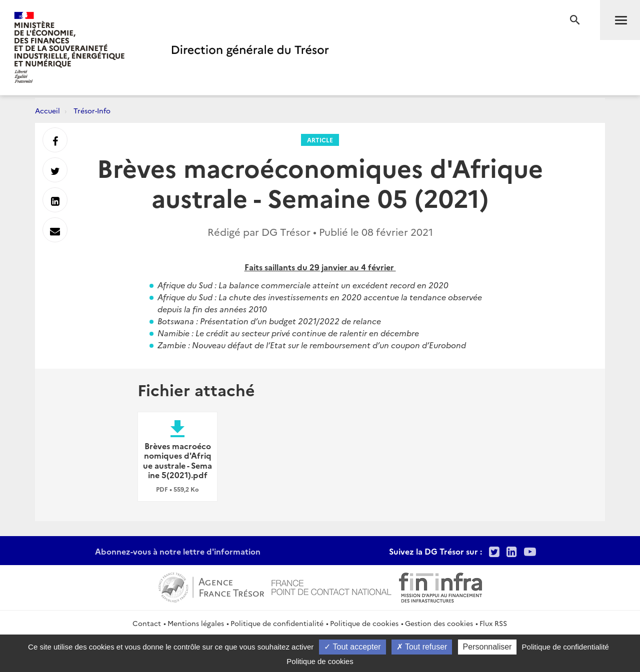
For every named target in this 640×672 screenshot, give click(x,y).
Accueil (47, 110)
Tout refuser (422, 647)
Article (320, 140)
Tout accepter (352, 647)
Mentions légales (196, 623)
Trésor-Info (92, 110)
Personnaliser (487, 647)
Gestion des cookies (439, 623)
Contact (147, 623)
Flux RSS (493, 623)
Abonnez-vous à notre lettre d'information (178, 551)
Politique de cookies (364, 623)
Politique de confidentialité (277, 623)
